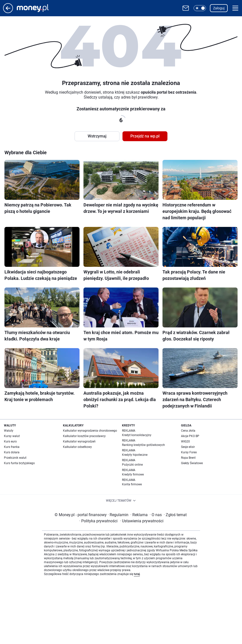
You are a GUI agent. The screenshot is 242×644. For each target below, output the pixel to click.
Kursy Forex (189, 452)
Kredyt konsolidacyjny (137, 435)
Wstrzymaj (97, 136)
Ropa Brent (188, 458)
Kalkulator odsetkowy (77, 447)
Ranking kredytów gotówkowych (143, 445)
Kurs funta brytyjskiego (19, 463)
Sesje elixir (188, 447)
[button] (200, 8)
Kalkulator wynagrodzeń (79, 441)
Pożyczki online (132, 465)
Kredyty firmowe (133, 475)
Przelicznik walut (15, 458)
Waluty (9, 431)
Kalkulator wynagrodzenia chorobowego (90, 431)
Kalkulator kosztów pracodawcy (84, 436)
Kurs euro (10, 441)
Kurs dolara (12, 452)
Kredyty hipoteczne (135, 455)
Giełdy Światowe (192, 463)
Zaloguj (219, 8)
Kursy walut (12, 436)
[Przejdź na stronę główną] (8, 12)
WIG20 (185, 441)
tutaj (137, 574)
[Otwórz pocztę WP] (186, 8)
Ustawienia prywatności (142, 521)
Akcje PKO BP (190, 436)
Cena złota (188, 431)
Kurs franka (12, 447)
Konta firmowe (132, 484)
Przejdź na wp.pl (145, 136)
